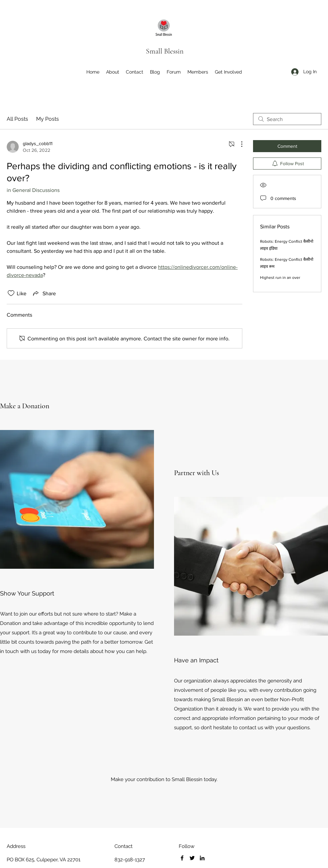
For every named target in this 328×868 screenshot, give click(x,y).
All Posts (17, 119)
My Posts (48, 119)
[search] (287, 119)
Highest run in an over (280, 278)
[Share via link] (44, 293)
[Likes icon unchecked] (11, 293)
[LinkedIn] (202, 858)
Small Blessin (165, 51)
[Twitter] (192, 858)
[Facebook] (182, 858)
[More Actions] (238, 144)
